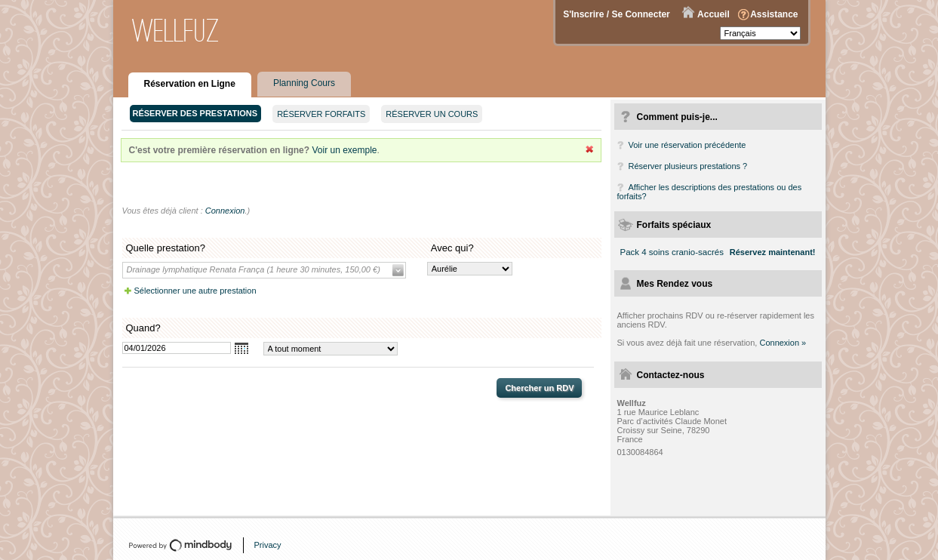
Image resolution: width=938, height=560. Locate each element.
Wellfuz (176, 31)
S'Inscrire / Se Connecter (617, 14)
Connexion (225, 211)
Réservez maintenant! (773, 252)
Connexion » (783, 343)
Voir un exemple (344, 150)
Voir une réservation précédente (687, 145)
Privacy (268, 545)
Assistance (774, 14)
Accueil (713, 14)
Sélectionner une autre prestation (195, 291)
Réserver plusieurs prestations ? (688, 166)
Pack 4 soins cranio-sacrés (672, 252)
